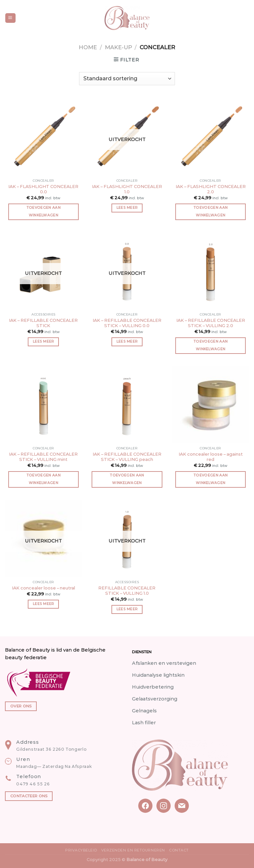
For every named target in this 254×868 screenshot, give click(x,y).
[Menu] (10, 18)
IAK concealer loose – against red (211, 457)
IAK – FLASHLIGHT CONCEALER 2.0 (211, 189)
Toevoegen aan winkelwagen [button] (43, 211)
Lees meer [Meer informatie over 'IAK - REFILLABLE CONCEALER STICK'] (43, 341)
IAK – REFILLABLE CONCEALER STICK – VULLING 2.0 (211, 323)
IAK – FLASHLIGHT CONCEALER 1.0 (127, 189)
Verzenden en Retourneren (133, 850)
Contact (179, 850)
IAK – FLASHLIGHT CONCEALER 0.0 (43, 189)
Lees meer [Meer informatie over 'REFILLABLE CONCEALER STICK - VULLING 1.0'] (127, 609)
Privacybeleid (81, 850)
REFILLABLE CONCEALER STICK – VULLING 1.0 (127, 591)
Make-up (118, 47)
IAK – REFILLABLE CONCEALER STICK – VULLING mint (43, 457)
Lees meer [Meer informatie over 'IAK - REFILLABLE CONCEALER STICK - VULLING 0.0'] (127, 341)
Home (88, 47)
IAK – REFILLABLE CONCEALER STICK (43, 323)
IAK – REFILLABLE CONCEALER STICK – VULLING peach (127, 457)
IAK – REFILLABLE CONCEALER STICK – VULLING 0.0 (127, 323)
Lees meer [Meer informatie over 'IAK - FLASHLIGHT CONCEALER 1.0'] (127, 208)
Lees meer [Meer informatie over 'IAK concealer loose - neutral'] (43, 604)
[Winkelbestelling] (127, 79)
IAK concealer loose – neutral (43, 588)
